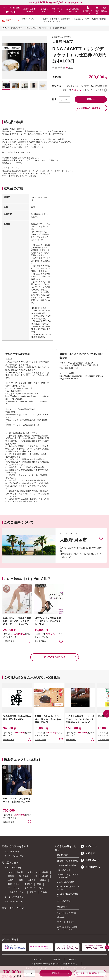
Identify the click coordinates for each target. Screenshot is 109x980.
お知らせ (88, 853)
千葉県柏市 (71, 740)
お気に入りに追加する (89, 108)
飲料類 (45, 876)
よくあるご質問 (64, 901)
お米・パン (32, 872)
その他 (44, 892)
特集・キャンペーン (57, 10)
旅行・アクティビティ (34, 888)
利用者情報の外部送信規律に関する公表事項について (54, 964)
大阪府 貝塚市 (62, 42)
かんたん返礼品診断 (66, 882)
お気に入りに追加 (101, 538)
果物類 (45, 872)
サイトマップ (38, 959)
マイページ (89, 846)
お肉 (10, 872)
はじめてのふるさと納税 (68, 861)
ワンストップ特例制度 (67, 913)
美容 (39, 884)
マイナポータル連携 (66, 922)
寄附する (91, 99)
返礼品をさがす (44, 10)
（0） (71, 68)
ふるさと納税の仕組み (67, 865)
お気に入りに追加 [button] (30, 641)
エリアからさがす (12, 851)
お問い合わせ (90, 860)
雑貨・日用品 (14, 884)
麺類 (21, 880)
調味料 (43, 880)
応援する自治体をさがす (30, 10)
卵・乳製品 (24, 876)
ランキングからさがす (14, 897)
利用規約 (73, 959)
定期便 (33, 892)
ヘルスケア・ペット (17, 892)
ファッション (14, 888)
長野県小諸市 (40, 740)
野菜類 (11, 876)
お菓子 (11, 880)
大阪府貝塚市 (9, 641)
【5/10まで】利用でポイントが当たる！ (53, 3)
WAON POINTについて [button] (105, 90)
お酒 (35, 876)
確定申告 (61, 917)
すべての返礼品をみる (55, 657)
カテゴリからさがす (13, 868)
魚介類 (20, 872)
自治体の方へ (90, 867)
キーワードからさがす (14, 856)
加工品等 (32, 880)
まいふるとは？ (64, 870)
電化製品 (28, 884)
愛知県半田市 (9, 740)
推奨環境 (56, 959)
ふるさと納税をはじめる (73, 10)
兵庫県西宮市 (103, 740)
